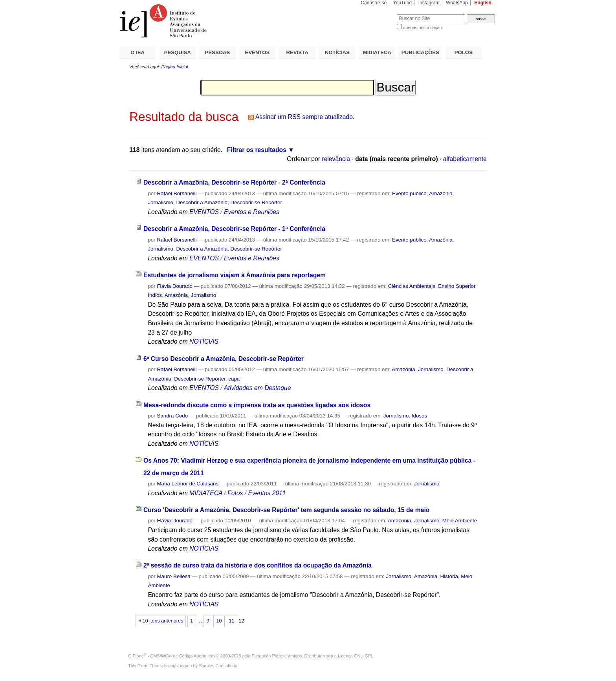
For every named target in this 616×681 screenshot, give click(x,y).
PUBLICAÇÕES (420, 52)
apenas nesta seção (422, 27)
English (483, 3)
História (449, 576)
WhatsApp (457, 3)
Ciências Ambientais (412, 286)
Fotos (235, 493)
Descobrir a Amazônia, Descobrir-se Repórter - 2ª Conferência (234, 182)
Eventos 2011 (267, 493)
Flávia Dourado (175, 286)
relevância (336, 159)
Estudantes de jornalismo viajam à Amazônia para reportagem (235, 275)
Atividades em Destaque (257, 388)
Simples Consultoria (218, 666)
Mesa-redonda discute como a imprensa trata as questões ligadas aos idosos (257, 405)
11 (232, 621)
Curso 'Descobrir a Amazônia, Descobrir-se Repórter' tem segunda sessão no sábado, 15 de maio (286, 510)
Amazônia (441, 193)
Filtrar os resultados (257, 150)
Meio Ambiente (460, 521)
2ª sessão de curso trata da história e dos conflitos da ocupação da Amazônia (258, 565)
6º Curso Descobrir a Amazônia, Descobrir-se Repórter (224, 359)
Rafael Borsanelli (177, 193)
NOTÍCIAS (337, 52)
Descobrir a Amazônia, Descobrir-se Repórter (229, 202)
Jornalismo (160, 202)
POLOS (464, 52)
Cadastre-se (374, 3)
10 (219, 621)
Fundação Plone (268, 656)
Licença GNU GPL (356, 656)
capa (234, 379)
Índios (155, 295)
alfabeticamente (465, 159)
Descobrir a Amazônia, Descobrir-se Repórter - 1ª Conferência (234, 229)
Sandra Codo (172, 416)
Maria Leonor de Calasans (188, 484)
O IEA (137, 52)
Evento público (409, 193)
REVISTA (297, 52)
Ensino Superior (456, 286)
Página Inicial (174, 67)
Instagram (429, 3)
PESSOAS (218, 52)
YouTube (403, 3)
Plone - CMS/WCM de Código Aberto (170, 656)
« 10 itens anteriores (161, 621)
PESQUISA (178, 52)
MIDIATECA (377, 52)
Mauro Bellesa (173, 576)
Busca (378, 14)
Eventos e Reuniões (252, 212)
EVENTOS (258, 52)
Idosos (419, 416)
